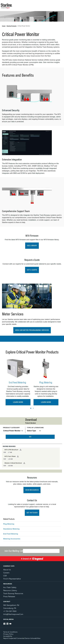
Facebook (4, 624)
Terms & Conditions (10, 632)
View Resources (32, 490)
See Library (32, 246)
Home (4, 26)
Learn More (18, 402)
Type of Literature (35, 428)
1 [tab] (31, 408)
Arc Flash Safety (10, 587)
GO (30, 437)
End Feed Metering (18, 382)
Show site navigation (35, 4)
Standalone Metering (11, 529)
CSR (5, 576)
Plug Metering (46, 382)
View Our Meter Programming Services (32, 330)
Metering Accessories (12, 539)
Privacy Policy (8, 634)
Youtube (10, 624)
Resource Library (10, 590)
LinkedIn (7, 624)
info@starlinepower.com (13, 614)
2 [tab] (33, 408)
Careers (6, 573)
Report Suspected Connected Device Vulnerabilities (22, 638)
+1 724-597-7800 (10, 611)
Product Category (11, 428)
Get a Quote (32, 270)
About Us (7, 570)
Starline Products (12, 26)
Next (59, 381)
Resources (8, 584)
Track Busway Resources (13, 593)
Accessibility (8, 636)
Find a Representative (12, 579)
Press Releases (9, 596)
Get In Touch (32, 513)
